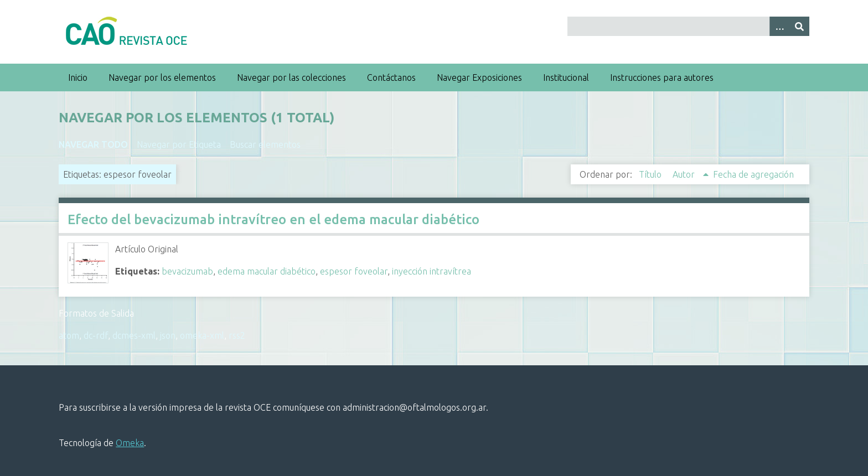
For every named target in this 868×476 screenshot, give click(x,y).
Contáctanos (391, 77)
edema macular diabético (267, 271)
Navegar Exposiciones (479, 77)
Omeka (130, 443)
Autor (685, 174)
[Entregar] (799, 26)
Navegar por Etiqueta (179, 144)
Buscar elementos (265, 144)
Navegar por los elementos (162, 77)
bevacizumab (187, 271)
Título (651, 174)
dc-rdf (96, 335)
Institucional (566, 77)
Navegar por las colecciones (291, 77)
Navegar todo (93, 144)
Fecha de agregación (753, 174)
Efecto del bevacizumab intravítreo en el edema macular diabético (273, 219)
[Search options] (779, 26)
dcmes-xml (134, 335)
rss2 (237, 335)
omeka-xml (202, 335)
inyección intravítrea (432, 271)
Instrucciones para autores (662, 77)
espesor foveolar (354, 271)
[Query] (688, 26)
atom (69, 335)
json (168, 335)
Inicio (78, 77)
